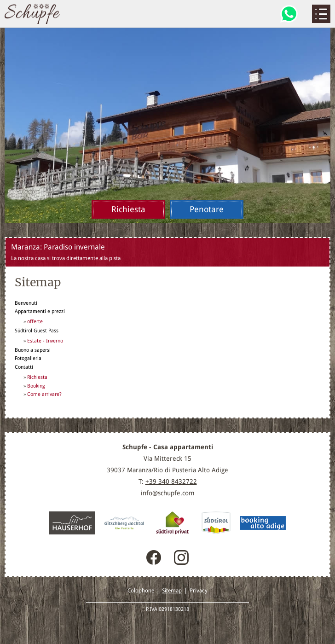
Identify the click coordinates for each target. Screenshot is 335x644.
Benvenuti (26, 303)
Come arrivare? (44, 394)
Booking (36, 386)
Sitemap (172, 591)
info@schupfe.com (168, 493)
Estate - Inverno (45, 341)
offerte (35, 322)
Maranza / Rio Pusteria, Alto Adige (32, 14)
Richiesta (37, 377)
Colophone (141, 591)
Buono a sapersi (33, 350)
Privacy (199, 591)
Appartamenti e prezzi (40, 311)
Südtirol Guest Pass (37, 331)
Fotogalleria (28, 358)
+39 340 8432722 (171, 482)
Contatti (24, 367)
